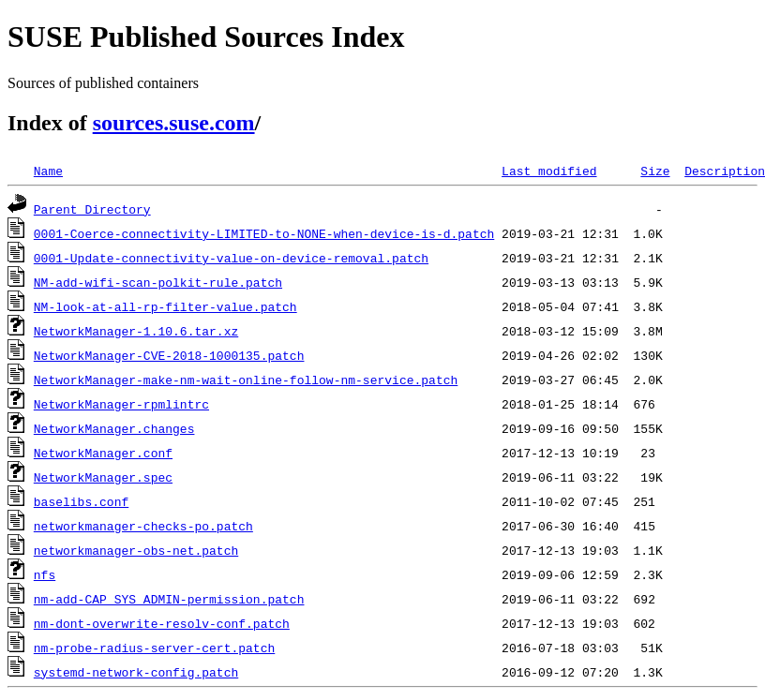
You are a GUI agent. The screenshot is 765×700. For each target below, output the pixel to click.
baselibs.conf (81, 501)
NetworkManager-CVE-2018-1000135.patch (169, 355)
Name (48, 171)
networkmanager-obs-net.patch (136, 550)
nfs (45, 574)
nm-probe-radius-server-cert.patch (154, 648)
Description (725, 171)
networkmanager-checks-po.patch (143, 526)
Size (655, 171)
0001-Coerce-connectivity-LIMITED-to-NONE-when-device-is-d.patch (264, 233)
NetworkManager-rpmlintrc (121, 404)
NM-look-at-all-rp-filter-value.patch (165, 306)
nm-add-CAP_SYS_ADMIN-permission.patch (169, 599)
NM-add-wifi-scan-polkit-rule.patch (158, 282)
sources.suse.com (174, 123)
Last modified (549, 171)
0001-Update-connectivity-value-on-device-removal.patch (231, 258)
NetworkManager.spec (103, 477)
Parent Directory (92, 209)
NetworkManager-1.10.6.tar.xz (136, 331)
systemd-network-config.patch (136, 672)
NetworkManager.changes (114, 428)
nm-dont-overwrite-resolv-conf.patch (162, 623)
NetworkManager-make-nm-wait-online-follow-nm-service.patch (246, 380)
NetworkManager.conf (103, 453)
